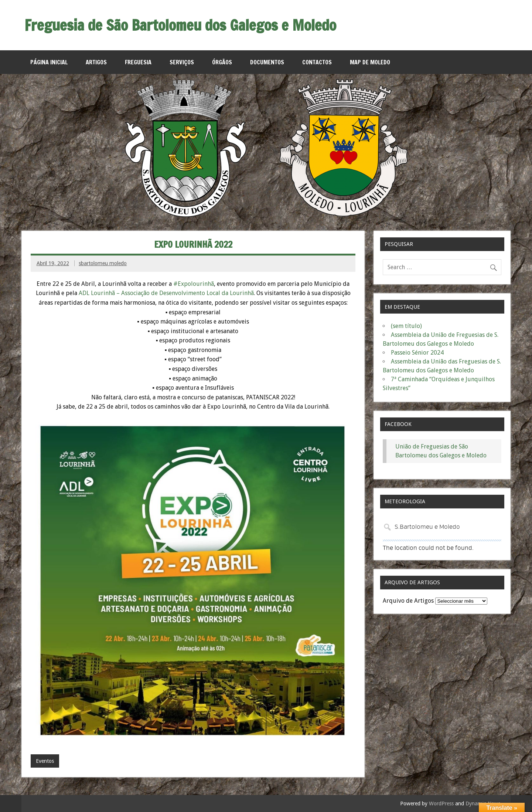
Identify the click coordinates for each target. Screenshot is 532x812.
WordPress (441, 803)
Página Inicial (49, 62)
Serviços (182, 62)
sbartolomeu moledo (103, 263)
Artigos (96, 62)
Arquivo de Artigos (408, 601)
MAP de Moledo (370, 62)
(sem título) (406, 326)
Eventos (45, 761)
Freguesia (138, 62)
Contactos (317, 62)
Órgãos (222, 62)
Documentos (267, 62)
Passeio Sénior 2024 (417, 353)
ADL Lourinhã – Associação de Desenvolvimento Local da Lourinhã (166, 293)
